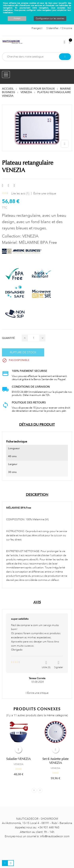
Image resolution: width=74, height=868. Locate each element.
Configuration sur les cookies (50, 19)
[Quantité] (34, 338)
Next (40, 790)
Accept (17, 18)
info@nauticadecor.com (55, 836)
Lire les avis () (20, 193)
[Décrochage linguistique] (37, 28)
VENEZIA (19, 764)
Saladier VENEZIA (18, 759)
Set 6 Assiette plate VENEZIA (56, 761)
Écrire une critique (45, 193)
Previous (34, 790)
